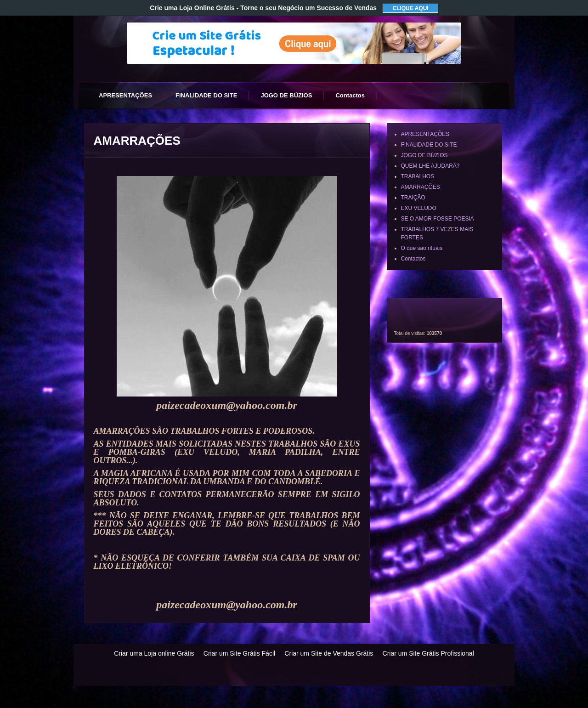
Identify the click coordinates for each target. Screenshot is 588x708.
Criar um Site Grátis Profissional (428, 653)
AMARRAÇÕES (421, 187)
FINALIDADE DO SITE (206, 95)
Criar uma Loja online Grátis (154, 653)
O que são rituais (422, 248)
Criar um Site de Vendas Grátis (329, 653)
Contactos (350, 95)
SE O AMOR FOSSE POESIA (438, 219)
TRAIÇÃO (413, 198)
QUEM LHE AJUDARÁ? (430, 166)
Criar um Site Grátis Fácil (239, 653)
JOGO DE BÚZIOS (286, 95)
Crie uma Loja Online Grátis (263, 8)
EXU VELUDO (419, 208)
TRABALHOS (418, 176)
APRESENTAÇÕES (125, 95)
